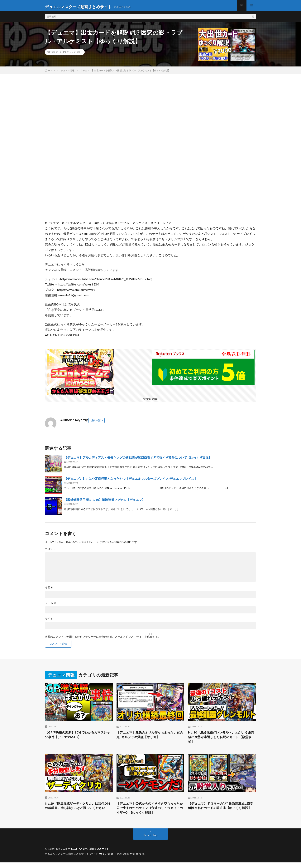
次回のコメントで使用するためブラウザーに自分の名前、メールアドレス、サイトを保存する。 (103, 639)
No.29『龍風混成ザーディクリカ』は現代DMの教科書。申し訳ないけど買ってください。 (78, 813)
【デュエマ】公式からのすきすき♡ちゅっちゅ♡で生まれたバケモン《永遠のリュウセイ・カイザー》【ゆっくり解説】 (150, 813)
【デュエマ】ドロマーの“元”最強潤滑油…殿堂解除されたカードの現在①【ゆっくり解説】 (222, 813)
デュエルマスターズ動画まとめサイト (90, 855)
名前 (49, 590)
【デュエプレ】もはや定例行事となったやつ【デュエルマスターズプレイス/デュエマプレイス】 (131, 481)
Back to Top (151, 841)
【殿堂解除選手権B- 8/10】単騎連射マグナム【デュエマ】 (105, 502)
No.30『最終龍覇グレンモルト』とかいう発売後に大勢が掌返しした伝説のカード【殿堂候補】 (221, 740)
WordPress (138, 859)
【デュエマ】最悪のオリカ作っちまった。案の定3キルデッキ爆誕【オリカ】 (150, 738)
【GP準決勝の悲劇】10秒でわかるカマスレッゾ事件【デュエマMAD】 (78, 738)
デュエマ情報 (74, 55)
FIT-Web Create (104, 859)
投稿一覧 (96, 423)
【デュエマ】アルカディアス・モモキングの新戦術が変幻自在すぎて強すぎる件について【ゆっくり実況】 (138, 460)
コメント (50, 552)
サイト (49, 621)
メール (51, 606)
